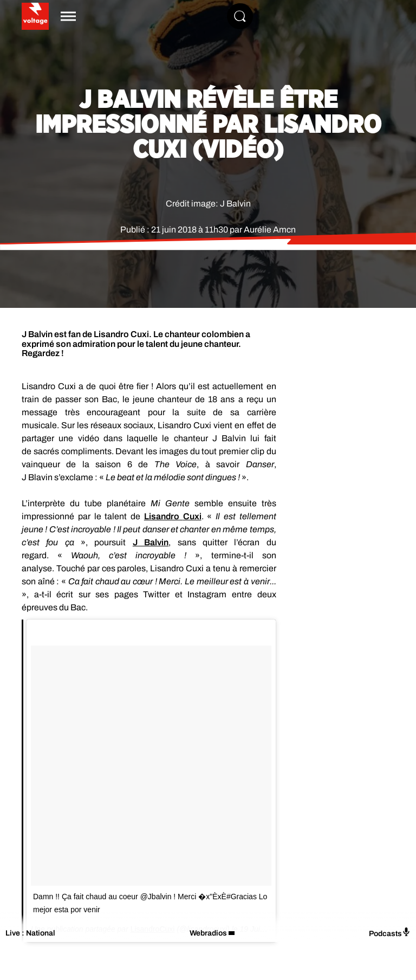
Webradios (208, 933)
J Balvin (151, 542)
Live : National (30, 933)
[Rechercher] (240, 16)
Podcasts (390, 933)
